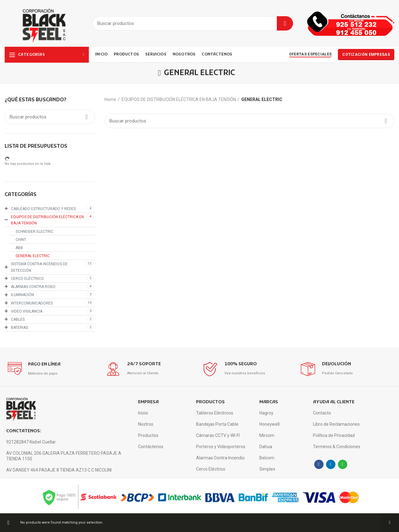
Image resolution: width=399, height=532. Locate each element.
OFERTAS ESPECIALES (310, 54)
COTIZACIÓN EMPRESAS (366, 55)
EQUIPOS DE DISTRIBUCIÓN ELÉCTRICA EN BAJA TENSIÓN (179, 99)
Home (110, 99)
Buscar (285, 23)
